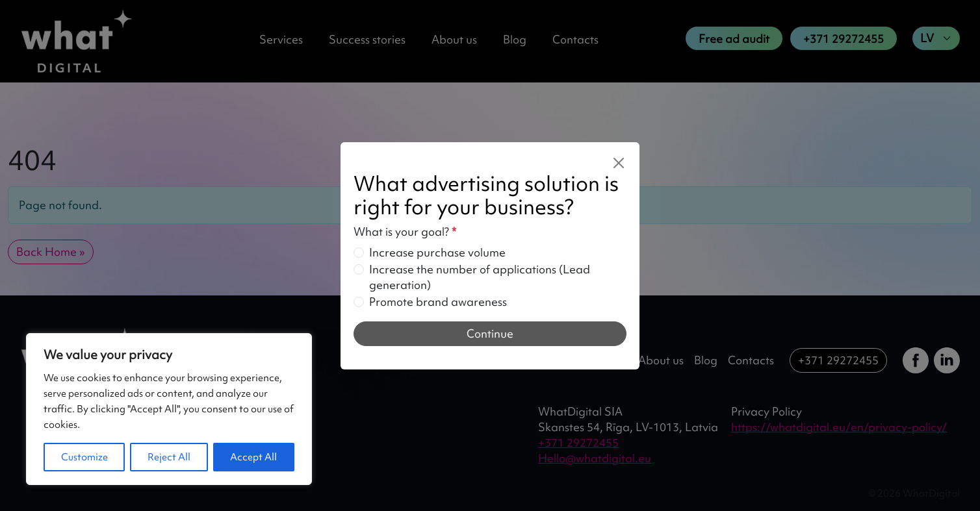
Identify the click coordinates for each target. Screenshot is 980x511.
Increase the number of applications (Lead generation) (480, 277)
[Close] (619, 163)
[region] (169, 409)
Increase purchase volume (437, 252)
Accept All (253, 457)
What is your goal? (405, 231)
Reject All (169, 457)
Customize (84, 457)
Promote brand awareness (438, 302)
